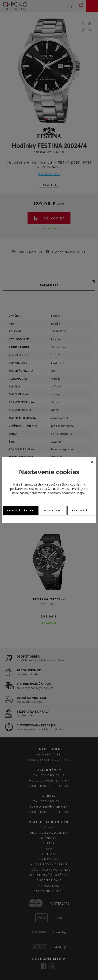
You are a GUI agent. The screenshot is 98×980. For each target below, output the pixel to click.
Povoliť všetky (20, 510)
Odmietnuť (52, 510)
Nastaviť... (81, 510)
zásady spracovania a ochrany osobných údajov (52, 493)
